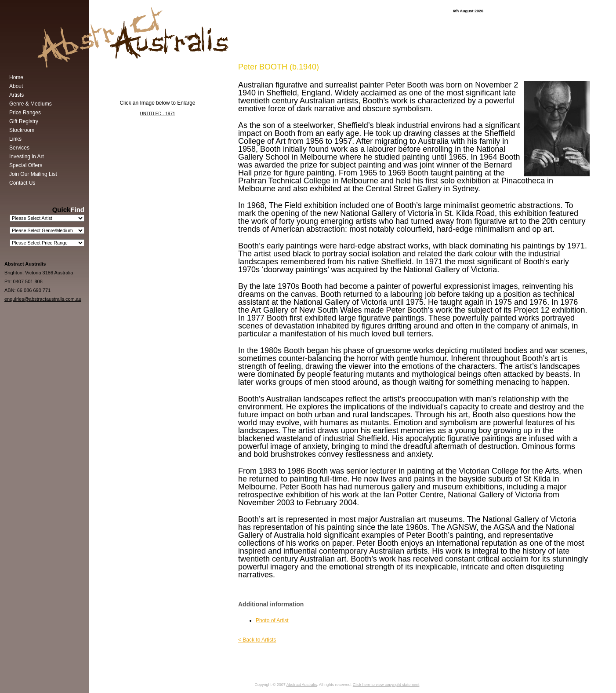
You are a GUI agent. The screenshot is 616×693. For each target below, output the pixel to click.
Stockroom (22, 130)
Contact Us (22, 183)
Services (19, 148)
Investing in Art (27, 157)
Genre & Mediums (31, 104)
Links (15, 139)
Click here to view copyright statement (386, 685)
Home (16, 77)
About (16, 86)
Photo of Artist (272, 620)
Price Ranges (25, 113)
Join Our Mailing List (33, 174)
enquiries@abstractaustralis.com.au (43, 299)
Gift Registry (24, 121)
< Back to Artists (257, 640)
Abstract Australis (302, 685)
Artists (16, 95)
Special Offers (26, 165)
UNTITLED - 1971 (157, 114)
